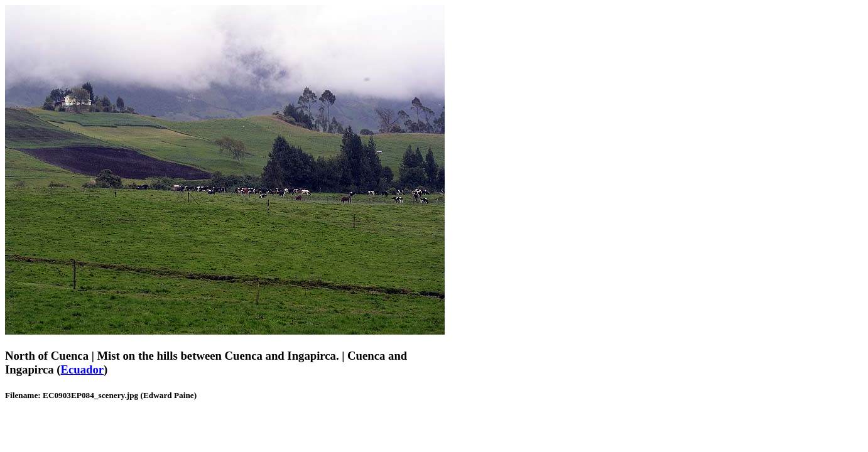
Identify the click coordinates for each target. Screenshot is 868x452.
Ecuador (83, 369)
